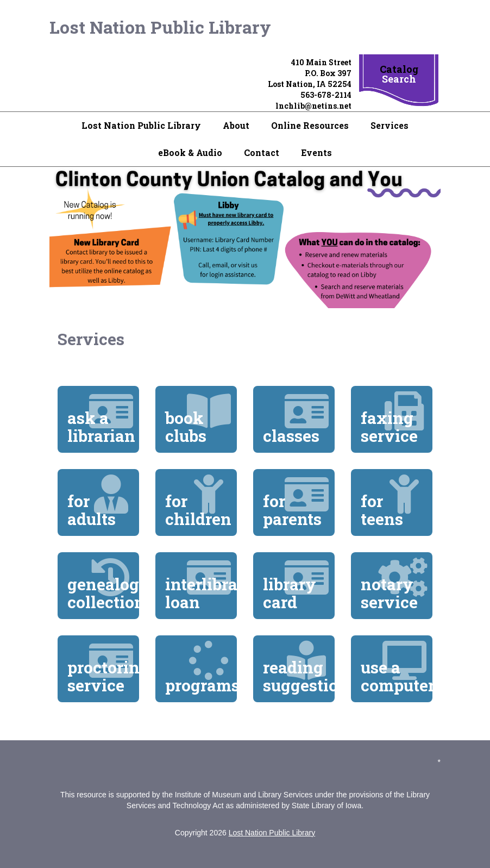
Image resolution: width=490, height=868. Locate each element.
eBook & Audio (190, 152)
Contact (262, 152)
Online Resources (310, 125)
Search (399, 79)
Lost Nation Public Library (160, 27)
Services (390, 125)
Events (316, 152)
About (236, 125)
